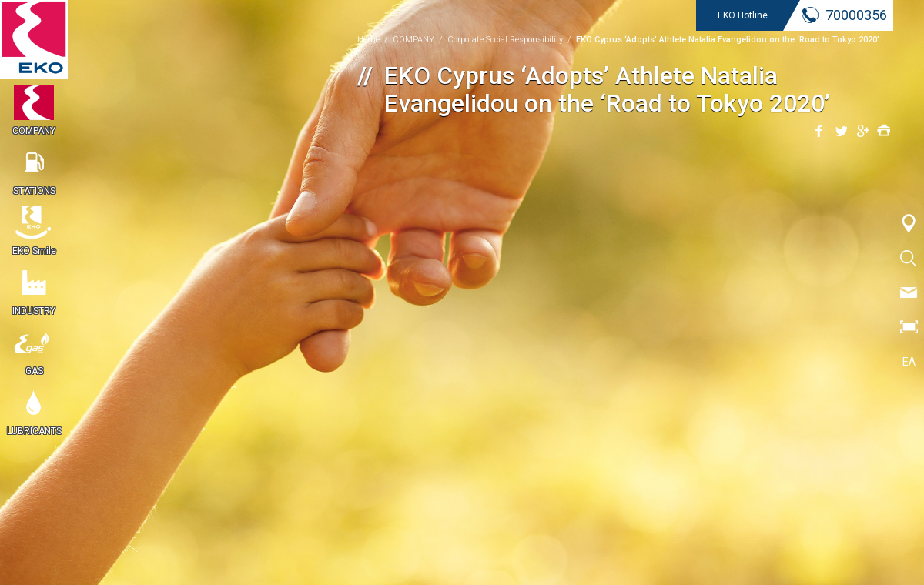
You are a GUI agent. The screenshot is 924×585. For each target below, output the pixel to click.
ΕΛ (909, 362)
